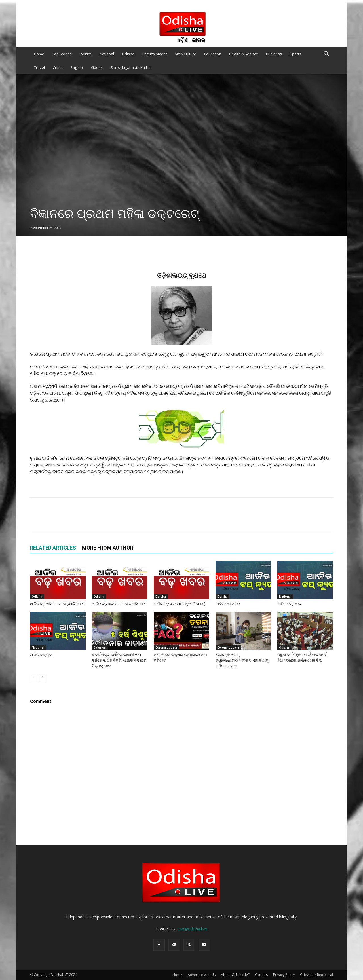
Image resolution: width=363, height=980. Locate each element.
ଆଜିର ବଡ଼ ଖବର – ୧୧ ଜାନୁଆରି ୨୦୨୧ (119, 604)
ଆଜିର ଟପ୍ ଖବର (228, 604)
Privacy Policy (284, 975)
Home (39, 54)
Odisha (128, 54)
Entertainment (155, 54)
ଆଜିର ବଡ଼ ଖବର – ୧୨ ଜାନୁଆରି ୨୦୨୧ (57, 604)
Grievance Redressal (316, 975)
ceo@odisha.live (192, 929)
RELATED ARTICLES (53, 548)
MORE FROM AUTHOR (108, 548)
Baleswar (100, 647)
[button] (326, 54)
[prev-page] (34, 677)
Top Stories (62, 54)
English (77, 67)
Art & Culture (185, 54)
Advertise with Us (202, 975)
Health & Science (244, 54)
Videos (97, 67)
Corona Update (166, 647)
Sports (296, 54)
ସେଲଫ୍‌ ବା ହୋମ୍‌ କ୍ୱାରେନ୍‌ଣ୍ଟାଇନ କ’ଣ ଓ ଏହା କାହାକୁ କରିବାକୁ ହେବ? (242, 660)
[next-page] (43, 677)
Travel (39, 67)
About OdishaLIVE (235, 975)
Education (213, 54)
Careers (261, 975)
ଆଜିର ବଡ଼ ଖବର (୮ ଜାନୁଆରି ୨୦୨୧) (180, 604)
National (107, 54)
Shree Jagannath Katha (131, 67)
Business (274, 54)
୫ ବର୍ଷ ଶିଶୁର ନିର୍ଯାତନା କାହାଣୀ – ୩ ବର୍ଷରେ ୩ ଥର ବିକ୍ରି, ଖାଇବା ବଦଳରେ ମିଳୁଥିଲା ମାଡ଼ (119, 660)
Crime (58, 67)
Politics (86, 54)
